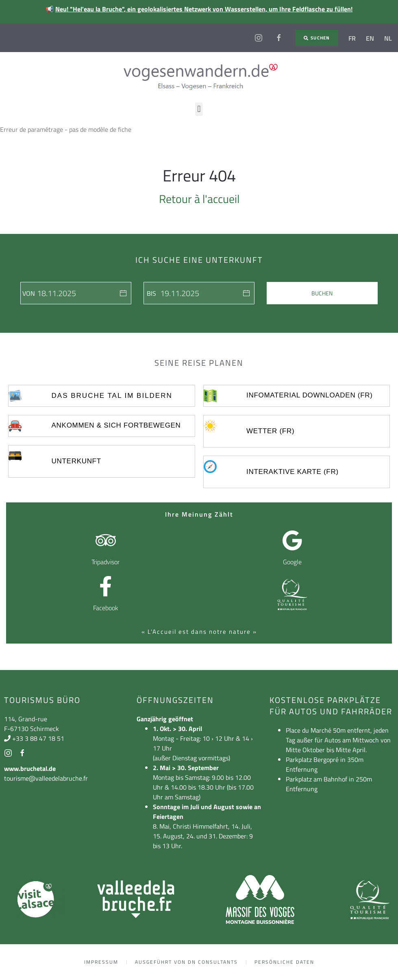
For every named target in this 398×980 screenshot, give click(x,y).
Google (292, 562)
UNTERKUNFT (76, 461)
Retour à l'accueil (199, 199)
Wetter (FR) (270, 431)
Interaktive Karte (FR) (293, 472)
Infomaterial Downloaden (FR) (310, 395)
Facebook (106, 608)
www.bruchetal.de (30, 768)
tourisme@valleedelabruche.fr (46, 778)
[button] (199, 109)
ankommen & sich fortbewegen (116, 425)
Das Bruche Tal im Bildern (112, 396)
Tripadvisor (105, 562)
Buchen (322, 293)
